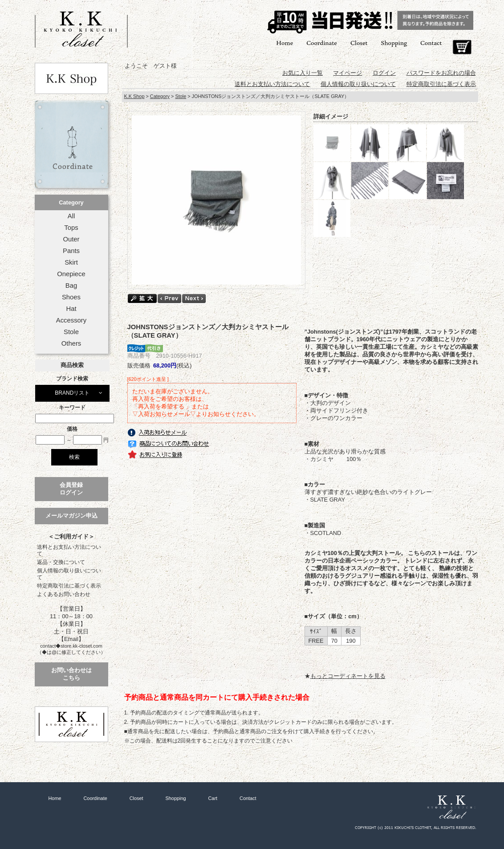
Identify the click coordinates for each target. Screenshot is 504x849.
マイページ (348, 73)
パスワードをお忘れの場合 (441, 73)
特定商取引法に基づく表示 (69, 586)
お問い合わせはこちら (71, 674)
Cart (462, 47)
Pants (71, 251)
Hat (71, 309)
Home (285, 43)
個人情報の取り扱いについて (69, 574)
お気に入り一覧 (303, 73)
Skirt (71, 262)
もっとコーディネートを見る (348, 676)
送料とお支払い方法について (69, 550)
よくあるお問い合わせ (64, 594)
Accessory (71, 320)
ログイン (384, 73)
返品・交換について (61, 562)
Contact (431, 43)
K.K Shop (134, 96)
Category (71, 202)
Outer (71, 239)
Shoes (71, 297)
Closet (359, 43)
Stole (71, 332)
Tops (71, 228)
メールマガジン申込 (71, 516)
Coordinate (322, 43)
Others (71, 343)
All (71, 216)
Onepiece (71, 274)
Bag (71, 286)
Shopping (394, 43)
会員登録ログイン (71, 489)
